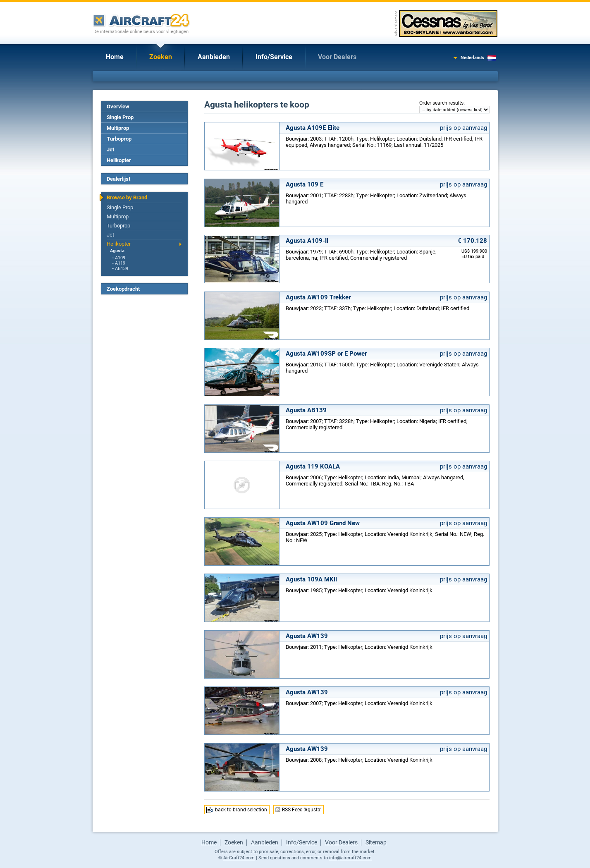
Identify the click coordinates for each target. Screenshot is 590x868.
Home (115, 57)
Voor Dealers (337, 57)
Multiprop (118, 128)
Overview (118, 106)
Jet (110, 149)
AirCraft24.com (239, 858)
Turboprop (119, 139)
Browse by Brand (127, 197)
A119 (120, 263)
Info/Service (274, 57)
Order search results (441, 103)
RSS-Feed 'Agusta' (302, 810)
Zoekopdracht (123, 289)
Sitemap (376, 842)
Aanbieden (214, 57)
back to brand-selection (241, 810)
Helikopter (119, 160)
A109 (120, 258)
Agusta (117, 251)
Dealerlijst (118, 179)
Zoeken (161, 57)
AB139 (122, 269)
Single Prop (120, 117)
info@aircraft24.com (350, 858)
